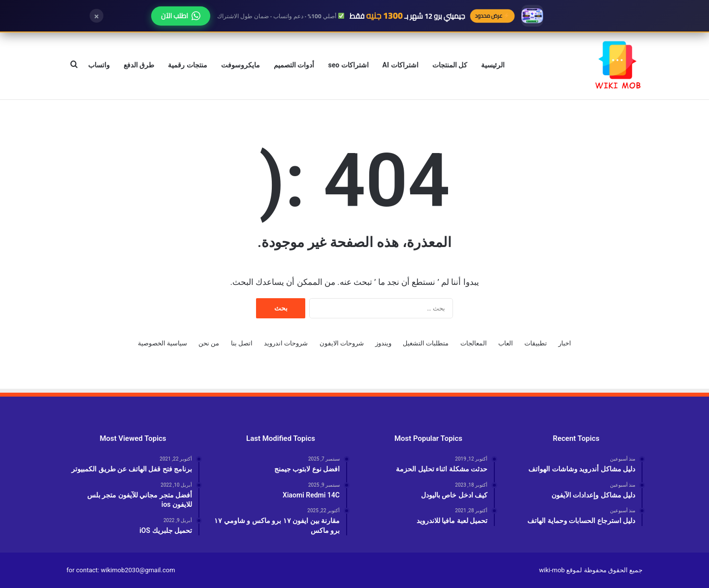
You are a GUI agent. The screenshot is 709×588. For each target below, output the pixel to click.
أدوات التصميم (294, 65)
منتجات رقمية (187, 65)
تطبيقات (536, 343)
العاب (506, 343)
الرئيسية (493, 65)
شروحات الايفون (342, 343)
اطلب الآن (181, 16)
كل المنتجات (450, 65)
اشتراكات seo (348, 65)
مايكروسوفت (241, 65)
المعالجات (474, 343)
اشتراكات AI (401, 65)
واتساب (99, 65)
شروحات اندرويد (286, 343)
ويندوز (383, 343)
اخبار (565, 343)
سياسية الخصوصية (162, 343)
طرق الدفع (139, 65)
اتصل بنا (242, 343)
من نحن (209, 343)
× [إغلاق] (97, 16)
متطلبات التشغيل (426, 343)
